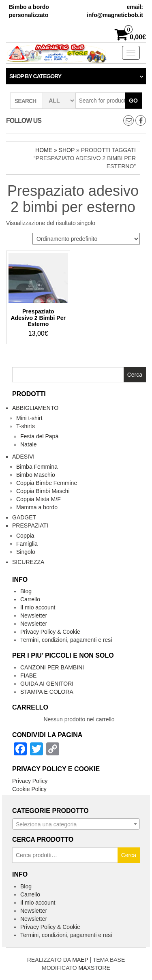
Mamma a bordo (37, 507)
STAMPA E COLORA (47, 692)
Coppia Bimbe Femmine (47, 483)
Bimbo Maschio (36, 475)
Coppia (25, 536)
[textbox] (76, 824)
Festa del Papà (39, 436)
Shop (67, 150)
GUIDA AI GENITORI (47, 684)
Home (44, 150)
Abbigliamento (35, 408)
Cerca (129, 855)
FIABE (28, 675)
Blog (26, 591)
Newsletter (34, 615)
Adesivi (23, 457)
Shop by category (35, 76)
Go (133, 101)
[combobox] (76, 824)
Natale (28, 444)
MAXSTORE (94, 968)
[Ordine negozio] (86, 239)
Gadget (24, 517)
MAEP (80, 960)
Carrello (30, 599)
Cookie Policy (29, 789)
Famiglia (27, 544)
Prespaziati (30, 525)
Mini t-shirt (29, 418)
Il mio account (38, 607)
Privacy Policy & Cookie (50, 632)
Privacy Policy (30, 781)
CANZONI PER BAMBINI (52, 667)
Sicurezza (28, 562)
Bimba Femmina (37, 467)
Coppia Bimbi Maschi (43, 491)
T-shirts (26, 426)
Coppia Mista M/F (39, 499)
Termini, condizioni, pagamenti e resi (66, 640)
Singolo (26, 552)
